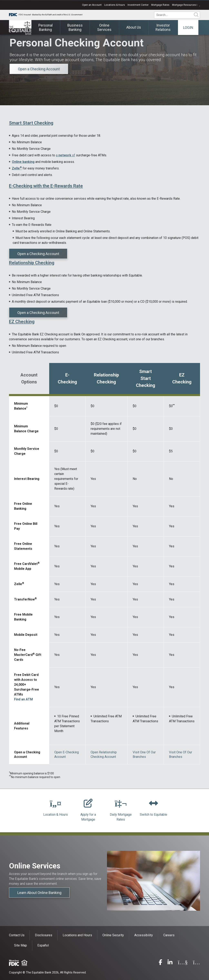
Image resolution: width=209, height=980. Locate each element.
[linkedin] (170, 963)
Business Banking (75, 27)
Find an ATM (23, 699)
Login (188, 27)
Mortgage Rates (160, 5)
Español (43, 945)
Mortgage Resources (186, 5)
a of (66, 155)
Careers (169, 935)
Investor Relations (163, 27)
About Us (134, 27)
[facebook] (161, 963)
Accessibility (144, 935)
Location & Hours (56, 815)
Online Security (113, 935)
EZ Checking (22, 322)
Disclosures (44, 935)
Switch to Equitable (153, 815)
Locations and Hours (77, 935)
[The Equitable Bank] (20, 27)
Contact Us (17, 935)
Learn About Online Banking (39, 892)
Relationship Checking (32, 263)
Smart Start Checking (31, 123)
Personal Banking (46, 27)
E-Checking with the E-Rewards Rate (46, 186)
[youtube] (183, 963)
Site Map (21, 945)
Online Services (104, 27)
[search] (180, 15)
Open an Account (92, 5)
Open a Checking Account (39, 69)
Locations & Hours (115, 5)
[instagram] (196, 963)
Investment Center (138, 5)
